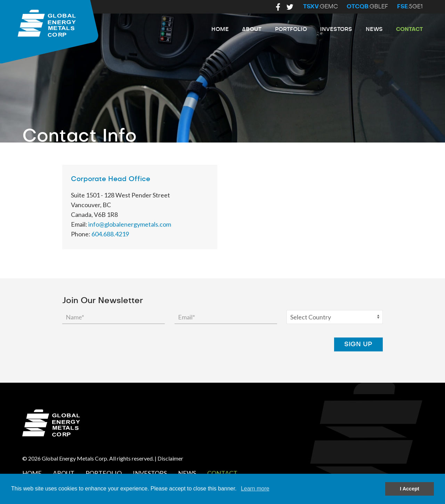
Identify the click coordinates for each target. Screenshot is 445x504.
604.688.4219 (110, 234)
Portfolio (291, 29)
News (374, 29)
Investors (336, 29)
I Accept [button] (409, 489)
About (252, 29)
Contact (409, 29)
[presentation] (272, 344)
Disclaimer (170, 458)
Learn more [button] (255, 489)
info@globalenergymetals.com (130, 224)
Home (220, 29)
